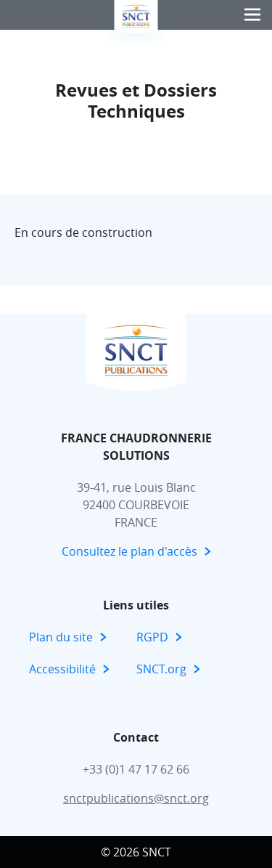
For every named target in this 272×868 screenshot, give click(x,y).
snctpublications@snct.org (136, 798)
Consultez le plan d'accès (129, 551)
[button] (252, 15)
